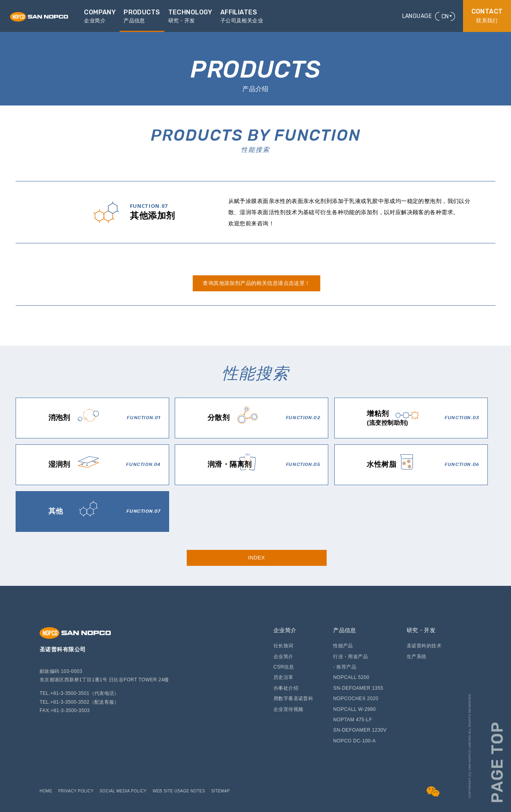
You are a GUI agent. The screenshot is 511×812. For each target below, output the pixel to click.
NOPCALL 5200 (351, 677)
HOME (46, 791)
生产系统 (417, 657)
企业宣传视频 (288, 709)
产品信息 (345, 630)
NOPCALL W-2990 (354, 709)
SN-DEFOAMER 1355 (358, 688)
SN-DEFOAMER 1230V (360, 730)
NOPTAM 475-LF (352, 720)
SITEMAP (221, 791)
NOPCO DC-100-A (354, 741)
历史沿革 (283, 677)
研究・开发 (421, 630)
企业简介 (285, 630)
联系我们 (487, 16)
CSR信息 (284, 667)
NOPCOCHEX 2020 (356, 699)
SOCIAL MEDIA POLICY (123, 791)
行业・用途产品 (350, 657)
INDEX (257, 558)
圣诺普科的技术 (424, 646)
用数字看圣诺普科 (293, 699)
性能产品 (343, 646)
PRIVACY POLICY (76, 791)
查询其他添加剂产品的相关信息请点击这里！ (256, 283)
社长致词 (283, 646)
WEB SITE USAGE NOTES (179, 791)
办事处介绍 (286, 688)
